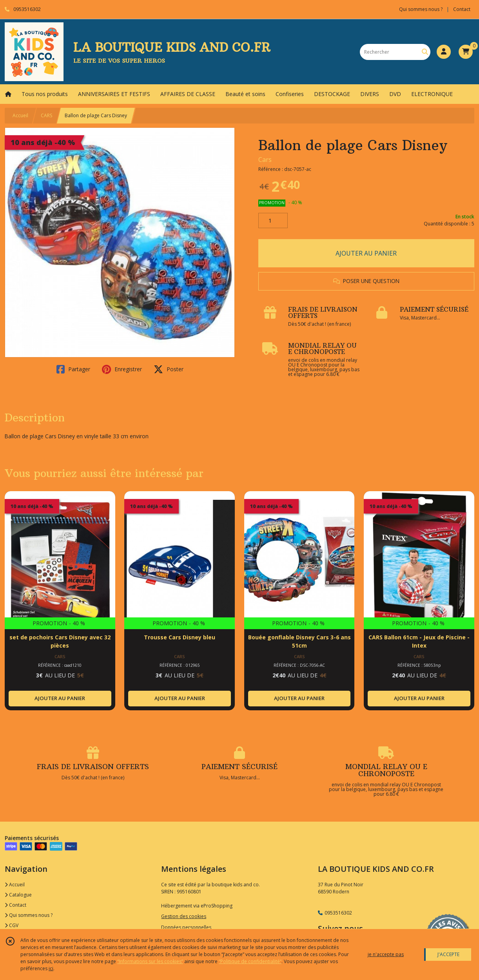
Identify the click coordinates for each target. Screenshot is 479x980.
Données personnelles (186, 927)
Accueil (20, 115)
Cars (265, 160)
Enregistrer (122, 369)
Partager (73, 369)
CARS (46, 115)
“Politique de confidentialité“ (250, 961)
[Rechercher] (425, 52)
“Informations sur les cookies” (150, 961)
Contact (462, 9)
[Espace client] (444, 52)
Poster (169, 369)
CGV (12, 925)
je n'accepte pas (386, 954)
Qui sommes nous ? (29, 915)
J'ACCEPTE (448, 954)
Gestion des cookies (184, 916)
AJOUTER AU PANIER (366, 253)
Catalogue (18, 895)
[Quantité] (273, 221)
